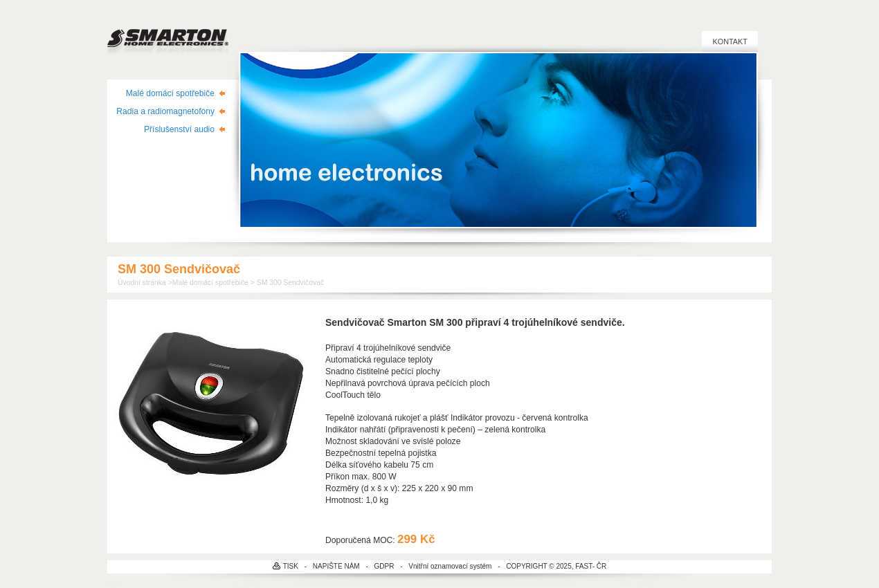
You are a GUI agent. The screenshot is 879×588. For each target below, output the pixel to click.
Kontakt (730, 42)
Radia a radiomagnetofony (165, 111)
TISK (291, 566)
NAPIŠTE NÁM (336, 566)
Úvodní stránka (142, 283)
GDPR (384, 566)
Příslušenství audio (179, 129)
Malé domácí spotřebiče (170, 93)
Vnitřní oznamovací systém (450, 566)
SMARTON (168, 35)
